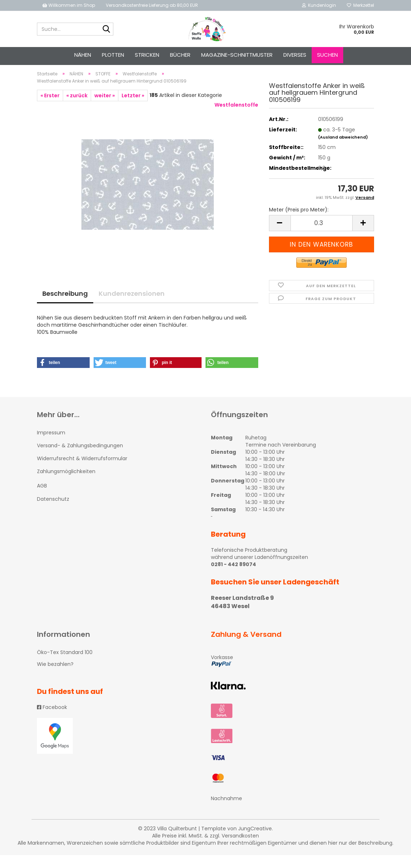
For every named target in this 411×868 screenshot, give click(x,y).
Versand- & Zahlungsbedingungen (80, 458)
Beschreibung (65, 306)
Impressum (51, 445)
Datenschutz (53, 512)
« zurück (77, 108)
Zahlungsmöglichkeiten (66, 484)
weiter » (105, 108)
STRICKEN (147, 55)
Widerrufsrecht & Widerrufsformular (82, 471)
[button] (63, 375)
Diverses (295, 55)
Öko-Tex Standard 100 (65, 665)
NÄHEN (83, 55)
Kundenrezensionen (132, 306)
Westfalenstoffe (236, 117)
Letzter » (133, 108)
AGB (42, 499)
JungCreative (255, 841)
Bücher (180, 55)
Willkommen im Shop (69, 5)
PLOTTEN (113, 55)
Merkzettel (360, 5)
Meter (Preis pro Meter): (299, 222)
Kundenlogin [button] (319, 5)
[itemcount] (322, 236)
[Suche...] (107, 29)
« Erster (50, 108)
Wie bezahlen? (55, 677)
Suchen (327, 55)
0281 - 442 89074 (233, 577)
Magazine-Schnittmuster (237, 55)
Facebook (52, 720)
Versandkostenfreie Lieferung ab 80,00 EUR (152, 5)
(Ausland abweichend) (343, 150)
